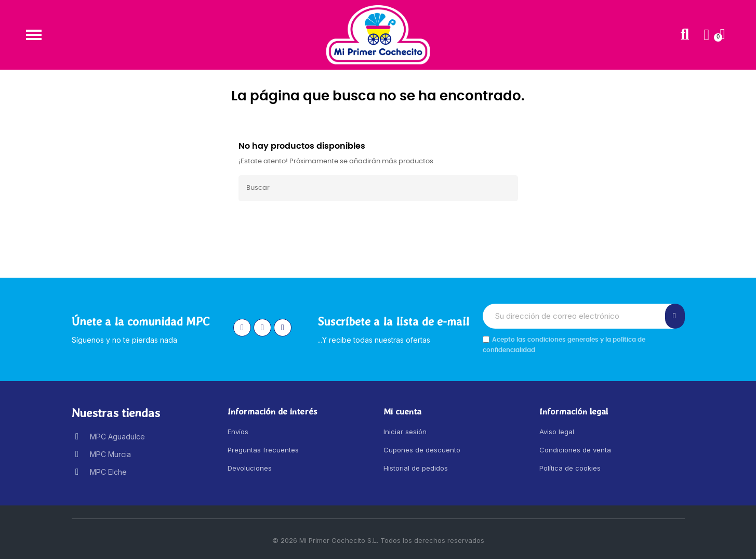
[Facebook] (262, 328)
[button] (34, 35)
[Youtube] (283, 328)
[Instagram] (242, 328)
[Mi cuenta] (706, 35)
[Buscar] (378, 188)
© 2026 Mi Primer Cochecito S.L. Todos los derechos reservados (378, 540)
